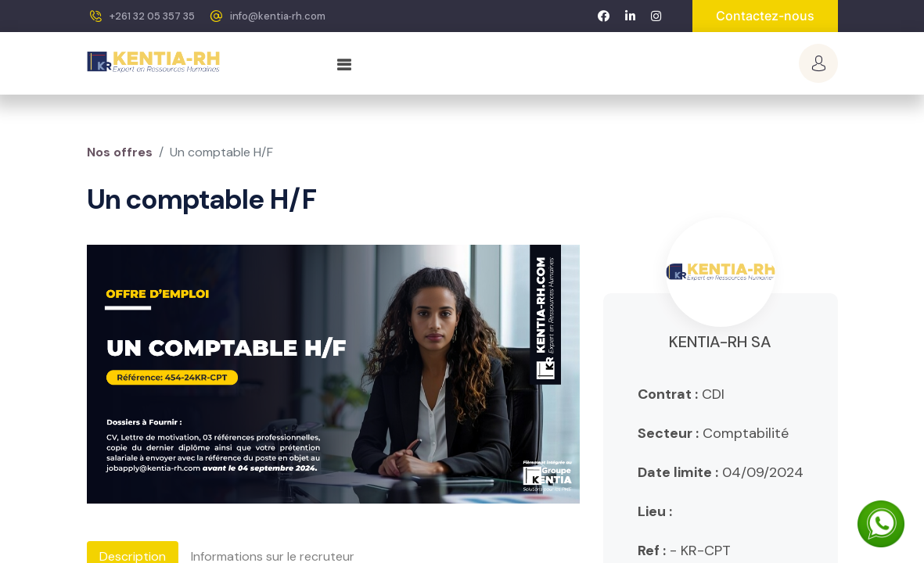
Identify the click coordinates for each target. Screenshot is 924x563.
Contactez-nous (765, 16)
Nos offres (120, 152)
